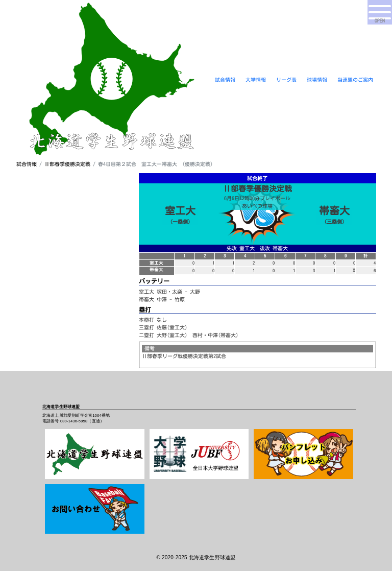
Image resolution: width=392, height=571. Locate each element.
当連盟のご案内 (355, 80)
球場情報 (317, 80)
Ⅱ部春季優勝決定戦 (67, 164)
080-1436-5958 (74, 421)
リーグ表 (286, 80)
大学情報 (256, 80)
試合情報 (225, 80)
